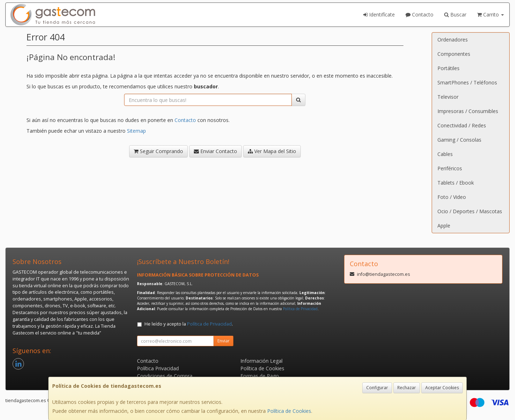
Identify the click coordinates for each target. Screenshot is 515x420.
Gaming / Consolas (459, 140)
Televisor (448, 97)
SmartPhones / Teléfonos (467, 82)
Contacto (420, 14)
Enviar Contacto (215, 151)
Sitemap (136, 131)
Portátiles (448, 68)
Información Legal (261, 361)
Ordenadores (453, 40)
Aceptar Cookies (442, 388)
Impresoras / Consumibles (468, 111)
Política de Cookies (289, 411)
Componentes (454, 54)
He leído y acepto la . (189, 324)
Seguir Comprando (158, 151)
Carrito (491, 14)
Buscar (455, 14)
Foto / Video (452, 197)
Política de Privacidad (300, 309)
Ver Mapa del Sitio (272, 151)
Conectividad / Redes (462, 125)
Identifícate (379, 14)
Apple (444, 226)
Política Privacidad (158, 368)
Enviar (224, 341)
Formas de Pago (260, 376)
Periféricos (450, 168)
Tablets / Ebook (456, 183)
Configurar (377, 388)
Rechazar (407, 388)
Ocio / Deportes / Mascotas (470, 211)
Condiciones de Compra (165, 376)
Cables (445, 154)
